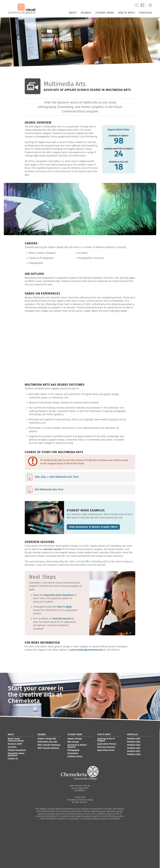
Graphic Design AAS (47, 738)
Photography (73, 750)
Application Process (107, 744)
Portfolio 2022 (134, 748)
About (73, 13)
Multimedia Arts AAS (47, 742)
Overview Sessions (106, 747)
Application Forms (106, 750)
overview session (52, 549)
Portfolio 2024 (134, 742)
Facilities (12, 747)
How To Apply (64, 607)
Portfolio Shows (75, 756)
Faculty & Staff (15, 744)
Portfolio (146, 13)
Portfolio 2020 (134, 754)
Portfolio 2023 (134, 745)
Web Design (73, 742)
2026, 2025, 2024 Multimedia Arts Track (57, 477)
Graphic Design (75, 738)
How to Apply (126, 13)
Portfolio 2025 (134, 738)
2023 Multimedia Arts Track (49, 490)
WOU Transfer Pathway (48, 748)
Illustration (73, 753)
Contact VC (13, 758)
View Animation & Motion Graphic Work (92, 527)
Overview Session (62, 618)
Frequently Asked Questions (58, 595)
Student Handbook (17, 750)
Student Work (105, 13)
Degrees (86, 13)
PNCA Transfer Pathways (49, 745)
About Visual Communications (16, 739)
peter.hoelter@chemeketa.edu (87, 650)
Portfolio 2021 (134, 751)
